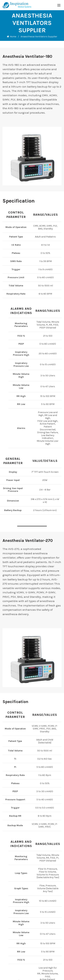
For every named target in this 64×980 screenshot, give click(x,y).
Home (13, 37)
